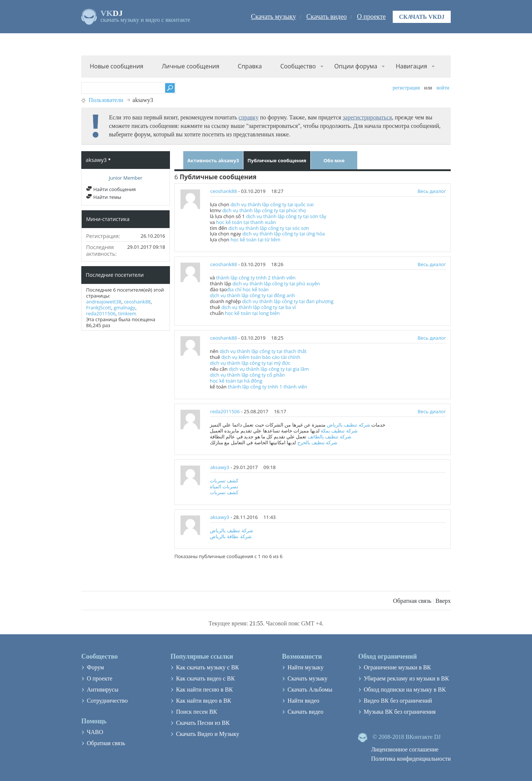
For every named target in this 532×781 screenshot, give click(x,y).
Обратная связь (412, 601)
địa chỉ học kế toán (248, 289)
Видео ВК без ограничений (398, 701)
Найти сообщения (111, 189)
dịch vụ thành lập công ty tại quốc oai (272, 204)
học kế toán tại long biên (252, 313)
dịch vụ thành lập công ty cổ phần (247, 375)
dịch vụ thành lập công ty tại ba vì (258, 307)
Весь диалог (432, 191)
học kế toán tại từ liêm (255, 240)
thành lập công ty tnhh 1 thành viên (268, 387)
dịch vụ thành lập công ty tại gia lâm (269, 369)
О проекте (371, 17)
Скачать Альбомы (310, 690)
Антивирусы (103, 690)
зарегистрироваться (367, 117)
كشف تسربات (224, 481)
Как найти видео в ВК (203, 701)
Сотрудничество (107, 701)
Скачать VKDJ (422, 17)
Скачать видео (326, 17)
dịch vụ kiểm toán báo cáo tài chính (261, 357)
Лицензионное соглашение (405, 749)
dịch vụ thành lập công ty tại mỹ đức (250, 363)
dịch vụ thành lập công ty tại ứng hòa (284, 234)
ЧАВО (95, 732)
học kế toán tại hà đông (236, 381)
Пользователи (106, 100)
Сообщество (298, 66)
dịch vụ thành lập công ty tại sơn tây (286, 216)
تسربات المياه (224, 486)
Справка (250, 66)
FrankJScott (99, 308)
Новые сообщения (117, 66)
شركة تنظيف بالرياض (349, 425)
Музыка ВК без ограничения (400, 712)
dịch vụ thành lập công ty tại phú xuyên (276, 283)
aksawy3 (220, 467)
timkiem (127, 313)
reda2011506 (101, 313)
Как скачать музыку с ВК (207, 667)
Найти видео (303, 701)
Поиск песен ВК (196, 712)
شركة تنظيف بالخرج (318, 442)
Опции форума (356, 66)
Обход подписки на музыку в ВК (405, 690)
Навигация (411, 66)
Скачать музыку (273, 17)
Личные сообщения (191, 66)
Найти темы (104, 197)
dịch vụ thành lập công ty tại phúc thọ (264, 210)
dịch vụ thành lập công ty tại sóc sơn (269, 228)
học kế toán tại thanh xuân (246, 222)
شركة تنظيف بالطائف (330, 437)
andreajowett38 (104, 302)
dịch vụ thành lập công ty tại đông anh (253, 295)
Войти (443, 88)
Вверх (443, 601)
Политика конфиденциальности (411, 759)
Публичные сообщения (277, 160)
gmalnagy (125, 308)
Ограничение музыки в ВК (397, 667)
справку (249, 117)
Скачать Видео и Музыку (207, 734)
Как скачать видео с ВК (205, 678)
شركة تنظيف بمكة (339, 431)
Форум (95, 667)
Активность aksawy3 (213, 160)
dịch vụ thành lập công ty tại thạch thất (263, 351)
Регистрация (406, 88)
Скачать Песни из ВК (203, 723)
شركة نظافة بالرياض (231, 536)
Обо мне (334, 160)
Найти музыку (306, 667)
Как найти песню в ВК (204, 690)
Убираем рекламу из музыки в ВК (406, 678)
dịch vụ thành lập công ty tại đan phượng (288, 301)
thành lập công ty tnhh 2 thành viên (256, 278)
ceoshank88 (137, 302)
